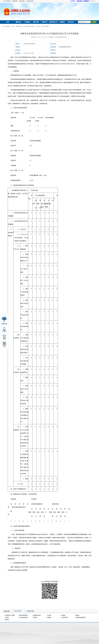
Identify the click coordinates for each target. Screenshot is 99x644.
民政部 (35, 617)
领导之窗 (36, 22)
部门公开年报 (45, 26)
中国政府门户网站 (10, 615)
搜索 (94, 22)
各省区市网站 (31, 611)
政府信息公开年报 (30, 26)
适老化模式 (79, 1)
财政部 (49, 617)
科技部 (7, 617)
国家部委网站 (19, 611)
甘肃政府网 (15, 1)
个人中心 (73, 1)
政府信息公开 (53, 22)
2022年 (38, 26)
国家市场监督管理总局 (24, 615)
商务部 (7, 620)
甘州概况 (27, 22)
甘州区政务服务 (30, 1)
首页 (8, 22)
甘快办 (4, 331)
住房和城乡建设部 (81, 617)
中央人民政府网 (7, 1)
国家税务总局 (37, 615)
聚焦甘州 (19, 22)
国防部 (63, 615)
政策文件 (45, 22)
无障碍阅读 (86, 1)
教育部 (78, 615)
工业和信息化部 (23, 617)
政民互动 (71, 22)
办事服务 (62, 22)
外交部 (49, 615)
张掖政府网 (22, 1)
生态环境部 (65, 617)
